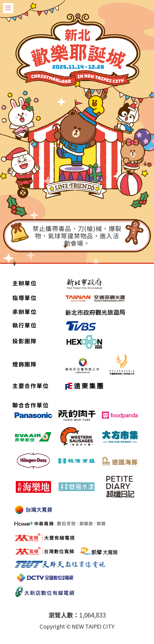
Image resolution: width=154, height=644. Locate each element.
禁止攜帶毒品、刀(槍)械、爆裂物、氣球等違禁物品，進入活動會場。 (77, 236)
